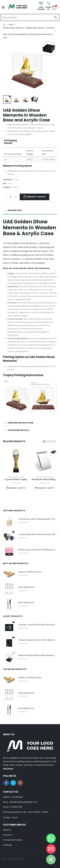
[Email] (51, 849)
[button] (44, 441)
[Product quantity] (11, 197)
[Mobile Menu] (3, 7)
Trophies (15, 187)
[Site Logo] (18, 7)
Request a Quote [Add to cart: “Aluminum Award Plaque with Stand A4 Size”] (46, 488)
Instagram (20, 783)
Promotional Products (13, 840)
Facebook (6, 783)
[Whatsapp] (51, 838)
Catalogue (8, 845)
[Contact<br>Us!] (48, 3)
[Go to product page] (16, 461)
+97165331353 (16, 807)
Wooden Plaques (48, 477)
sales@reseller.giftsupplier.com (23, 802)
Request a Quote (36, 197)
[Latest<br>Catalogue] (41, 3)
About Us (7, 830)
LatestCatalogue (41, 8)
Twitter (13, 783)
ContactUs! (48, 8)
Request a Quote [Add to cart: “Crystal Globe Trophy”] (17, 488)
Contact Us (8, 835)
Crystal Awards (13, 477)
